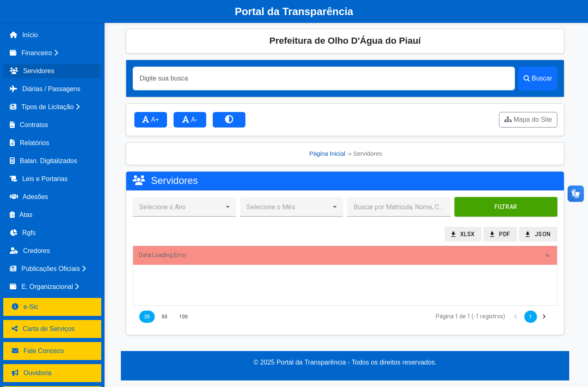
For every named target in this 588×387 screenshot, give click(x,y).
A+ (151, 120)
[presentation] (345, 285)
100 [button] (184, 317)
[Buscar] (324, 78)
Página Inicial (327, 154)
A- (190, 120)
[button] (52, 53)
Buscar (538, 78)
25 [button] (147, 317)
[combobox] (178, 207)
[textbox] (399, 207)
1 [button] (531, 317)
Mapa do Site (528, 120)
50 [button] (165, 317)
